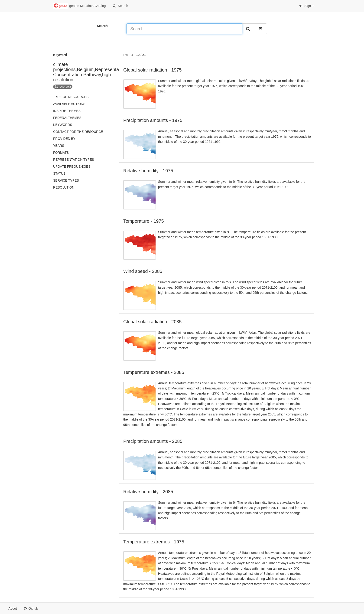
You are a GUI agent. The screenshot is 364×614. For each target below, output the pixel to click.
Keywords (63, 125)
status (59, 173)
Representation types (74, 160)
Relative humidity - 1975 (148, 171)
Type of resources (71, 97)
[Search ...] (184, 29)
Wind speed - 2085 (143, 271)
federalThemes (67, 118)
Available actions (69, 104)
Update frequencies (72, 167)
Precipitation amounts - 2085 (153, 441)
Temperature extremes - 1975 (154, 542)
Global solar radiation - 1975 (152, 70)
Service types (66, 180)
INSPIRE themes (67, 111)
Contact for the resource (78, 132)
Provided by (64, 139)
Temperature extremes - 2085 (154, 372)
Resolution (64, 187)
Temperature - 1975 (144, 221)
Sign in (307, 6)
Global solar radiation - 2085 (152, 322)
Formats (61, 153)
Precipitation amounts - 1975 (153, 120)
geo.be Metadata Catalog (79, 6)
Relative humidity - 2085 (148, 492)
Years (59, 146)
